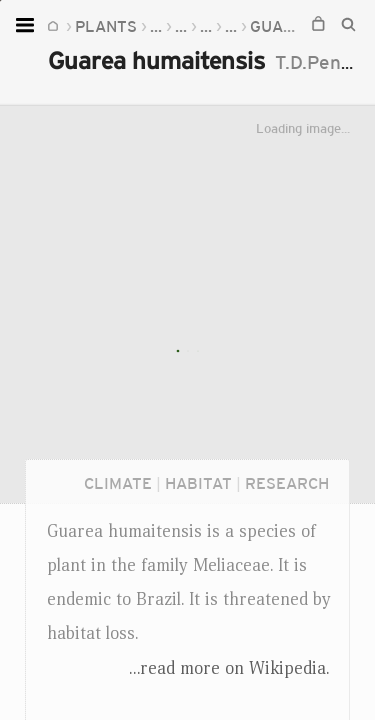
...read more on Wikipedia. (229, 668)
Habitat (198, 483)
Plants (106, 26)
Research (287, 483)
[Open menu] (27, 25)
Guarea (282, 26)
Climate (118, 483)
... (156, 26)
